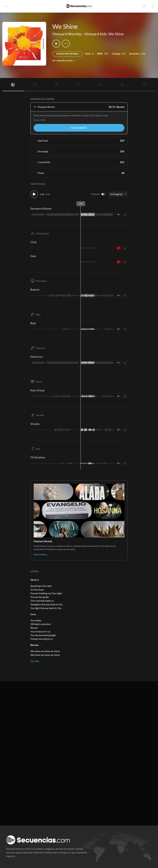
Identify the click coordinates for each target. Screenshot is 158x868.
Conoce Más (40, 120)
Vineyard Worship (67, 34)
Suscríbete (79, 128)
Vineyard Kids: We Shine (104, 34)
